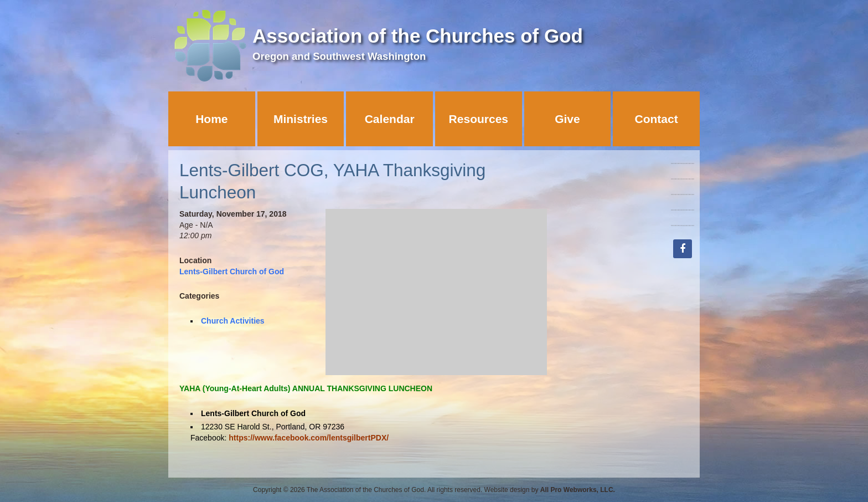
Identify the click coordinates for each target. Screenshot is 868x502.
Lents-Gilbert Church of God (232, 272)
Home (211, 119)
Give (567, 119)
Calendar (390, 119)
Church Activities (233, 321)
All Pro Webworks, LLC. (578, 490)
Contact (657, 119)
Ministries (301, 119)
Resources (479, 119)
